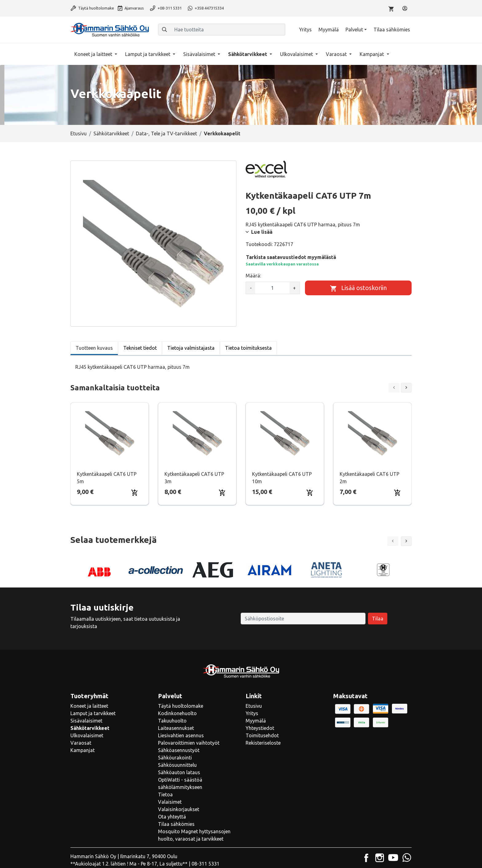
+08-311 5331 (166, 8)
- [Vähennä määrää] (251, 288)
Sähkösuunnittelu (177, 765)
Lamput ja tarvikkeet (148, 54)
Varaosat (337, 54)
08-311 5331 (205, 864)
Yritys (305, 30)
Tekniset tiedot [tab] (140, 348)
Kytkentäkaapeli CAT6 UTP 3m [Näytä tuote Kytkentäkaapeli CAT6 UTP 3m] (194, 478)
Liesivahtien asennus (181, 735)
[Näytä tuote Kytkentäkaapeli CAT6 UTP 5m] (110, 433)
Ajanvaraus (131, 8)
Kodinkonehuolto (177, 713)
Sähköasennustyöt (179, 750)
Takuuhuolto (172, 721)
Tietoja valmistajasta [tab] (191, 348)
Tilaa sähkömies (392, 30)
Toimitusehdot (262, 735)
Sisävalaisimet (200, 54)
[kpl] (272, 288)
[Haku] (164, 30)
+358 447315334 (206, 8)
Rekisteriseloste (263, 743)
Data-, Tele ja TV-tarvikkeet (166, 133)
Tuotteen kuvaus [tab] (94, 348)
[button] (406, 541)
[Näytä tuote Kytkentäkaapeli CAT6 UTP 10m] (285, 433)
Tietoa (165, 794)
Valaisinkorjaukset (179, 809)
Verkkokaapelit (222, 133)
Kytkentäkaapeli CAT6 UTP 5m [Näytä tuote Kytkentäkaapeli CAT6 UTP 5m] (107, 478)
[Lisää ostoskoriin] (358, 288)
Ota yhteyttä (172, 817)
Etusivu (79, 133)
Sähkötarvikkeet (248, 54)
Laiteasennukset (176, 728)
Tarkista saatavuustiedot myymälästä (291, 257)
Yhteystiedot (260, 728)
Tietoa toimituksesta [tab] (248, 348)
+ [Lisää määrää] (294, 288)
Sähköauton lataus (179, 772)
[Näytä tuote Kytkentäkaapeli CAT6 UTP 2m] (373, 433)
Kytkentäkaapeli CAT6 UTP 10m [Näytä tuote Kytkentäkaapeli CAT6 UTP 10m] (282, 478)
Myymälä (329, 30)
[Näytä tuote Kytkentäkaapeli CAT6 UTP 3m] (197, 433)
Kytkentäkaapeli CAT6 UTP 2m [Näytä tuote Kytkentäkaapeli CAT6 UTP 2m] (369, 478)
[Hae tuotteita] (228, 30)
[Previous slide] (394, 388)
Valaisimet (170, 802)
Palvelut (354, 30)
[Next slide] (406, 388)
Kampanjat (372, 54)
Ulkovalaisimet (297, 54)
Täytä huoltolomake (92, 8)
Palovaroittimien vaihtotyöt (189, 743)
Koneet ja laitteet (94, 54)
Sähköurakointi (175, 758)
